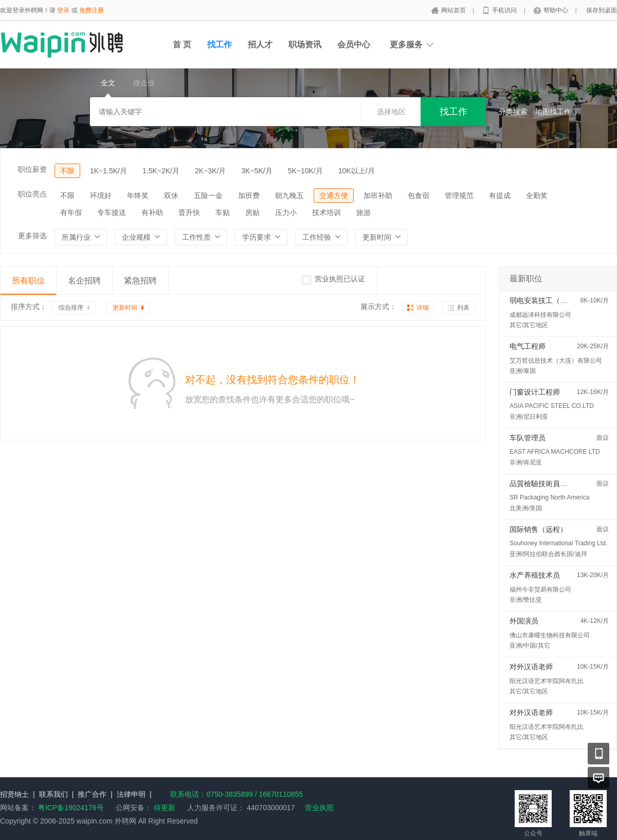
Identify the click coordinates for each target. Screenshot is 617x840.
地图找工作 (553, 112)
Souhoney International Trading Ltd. (558, 543)
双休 (171, 195)
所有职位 (28, 281)
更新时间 (125, 308)
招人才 (260, 44)
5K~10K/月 (305, 171)
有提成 (500, 195)
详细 (423, 308)
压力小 (286, 212)
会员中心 (354, 44)
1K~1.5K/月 (108, 171)
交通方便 (334, 195)
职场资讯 (305, 44)
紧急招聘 (140, 281)
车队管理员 (528, 438)
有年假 (71, 212)
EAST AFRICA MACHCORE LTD (555, 452)
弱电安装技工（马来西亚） (553, 300)
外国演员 (524, 621)
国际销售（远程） (538, 529)
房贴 (252, 212)
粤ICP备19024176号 (71, 808)
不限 (67, 171)
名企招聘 (84, 281)
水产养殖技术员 (535, 575)
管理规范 (459, 195)
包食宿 (419, 195)
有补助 (152, 212)
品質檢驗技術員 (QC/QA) (550, 484)
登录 (63, 10)
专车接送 (112, 212)
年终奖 (138, 195)
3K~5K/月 (257, 171)
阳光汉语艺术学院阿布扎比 (547, 681)
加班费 (249, 195)
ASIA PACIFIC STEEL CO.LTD (552, 406)
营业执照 (319, 808)
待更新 (164, 808)
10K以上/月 (357, 171)
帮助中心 (557, 10)
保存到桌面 (602, 10)
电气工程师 (528, 346)
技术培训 (326, 212)
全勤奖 (537, 195)
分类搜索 (513, 112)
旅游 (364, 212)
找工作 (220, 44)
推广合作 (92, 794)
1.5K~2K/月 (161, 171)
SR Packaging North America (549, 497)
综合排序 (71, 308)
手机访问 (505, 10)
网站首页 (454, 10)
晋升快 (189, 212)
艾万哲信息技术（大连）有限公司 (556, 361)
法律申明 (131, 794)
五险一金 (208, 195)
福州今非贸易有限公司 (540, 589)
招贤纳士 (14, 794)
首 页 (182, 44)
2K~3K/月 (210, 171)
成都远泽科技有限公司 (540, 315)
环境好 (101, 195)
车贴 (223, 212)
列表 (463, 308)
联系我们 (53, 794)
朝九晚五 (289, 195)
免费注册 (92, 10)
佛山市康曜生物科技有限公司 (550, 635)
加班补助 (378, 195)
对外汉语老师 (531, 667)
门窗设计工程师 (535, 392)
